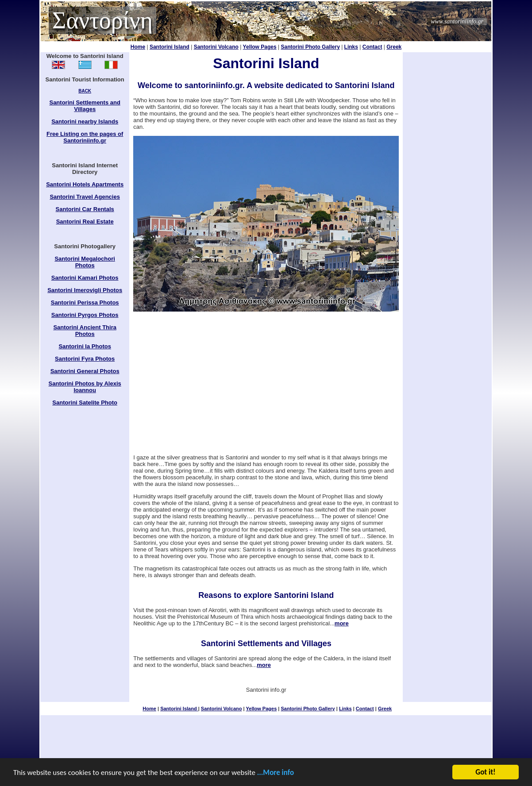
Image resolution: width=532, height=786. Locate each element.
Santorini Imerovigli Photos (85, 290)
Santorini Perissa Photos (85, 302)
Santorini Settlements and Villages (85, 106)
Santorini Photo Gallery (310, 47)
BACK (85, 91)
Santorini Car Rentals (85, 209)
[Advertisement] (266, 383)
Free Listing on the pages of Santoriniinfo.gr (85, 137)
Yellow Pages (260, 47)
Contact (372, 47)
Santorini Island (170, 47)
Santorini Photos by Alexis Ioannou (85, 387)
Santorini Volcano (216, 47)
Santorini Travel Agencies (85, 197)
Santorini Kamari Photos (85, 278)
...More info (276, 773)
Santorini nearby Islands (85, 121)
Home (138, 47)
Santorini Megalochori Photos (85, 262)
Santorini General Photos (85, 371)
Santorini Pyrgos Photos (85, 315)
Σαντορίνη (102, 20)
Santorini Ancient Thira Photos (85, 331)
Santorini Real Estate (85, 222)
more (342, 623)
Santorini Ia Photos (85, 346)
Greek (394, 47)
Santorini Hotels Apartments (85, 184)
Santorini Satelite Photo (85, 403)
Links (351, 47)
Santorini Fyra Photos (85, 359)
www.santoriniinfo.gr (457, 21)
